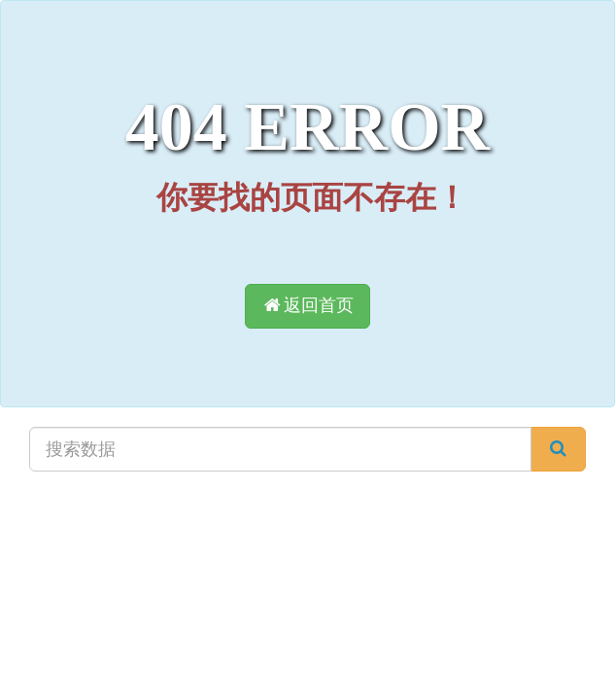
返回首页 (307, 305)
